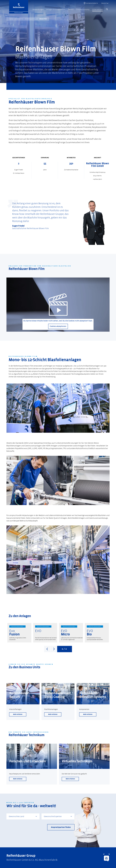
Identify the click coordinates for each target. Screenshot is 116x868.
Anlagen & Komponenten (56, 9)
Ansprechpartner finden (61, 827)
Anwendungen (38, 9)
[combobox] (23, 816)
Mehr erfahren (18, 714)
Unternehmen (98, 9)
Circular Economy (83, 9)
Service (71, 9)
